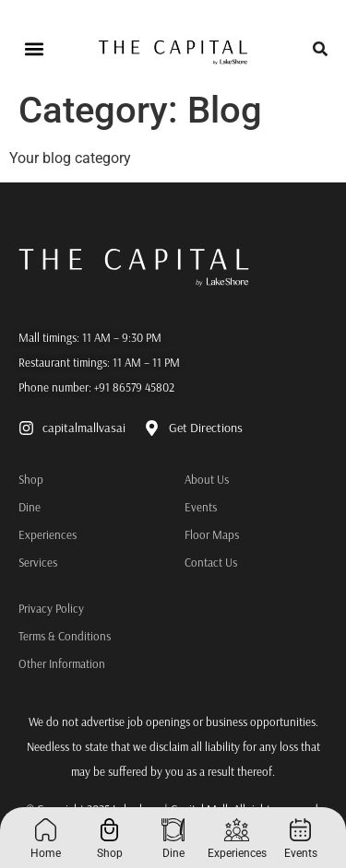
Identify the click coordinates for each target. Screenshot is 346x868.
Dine (23, 507)
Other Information (62, 663)
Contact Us (211, 562)
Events (201, 507)
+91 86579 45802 (134, 387)
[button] (34, 49)
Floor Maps (212, 534)
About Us (207, 479)
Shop (23, 479)
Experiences (23, 534)
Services (23, 562)
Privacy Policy (51, 608)
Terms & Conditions (65, 636)
